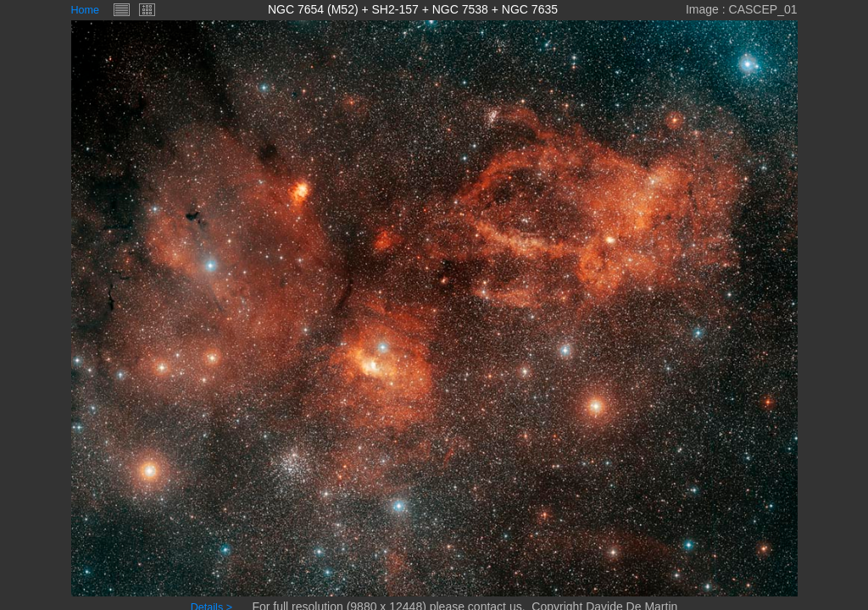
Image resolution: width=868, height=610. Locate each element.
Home (86, 10)
